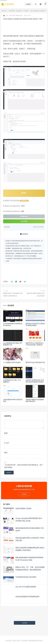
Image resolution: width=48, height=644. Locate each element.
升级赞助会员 (24, 201)
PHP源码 (26, 11)
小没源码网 (11, 11)
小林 (6, 16)
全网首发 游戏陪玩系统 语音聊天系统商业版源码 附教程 (35, 381)
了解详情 (25, 628)
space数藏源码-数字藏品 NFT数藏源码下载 (13, 344)
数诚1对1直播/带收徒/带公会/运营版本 (36, 294)
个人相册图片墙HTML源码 (12, 362)
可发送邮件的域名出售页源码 (26, 577)
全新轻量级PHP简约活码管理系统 (13, 400)
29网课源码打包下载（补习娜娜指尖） (12, 381)
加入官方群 (24, 221)
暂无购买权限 (24, 216)
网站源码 (19, 11)
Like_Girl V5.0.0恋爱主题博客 (26, 587)
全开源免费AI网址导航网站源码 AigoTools (13, 324)
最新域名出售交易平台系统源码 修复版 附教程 (35, 324)
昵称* (6, 433)
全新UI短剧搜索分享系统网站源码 (27, 596)
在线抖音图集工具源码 (23, 508)
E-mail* (7, 443)
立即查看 (25, 623)
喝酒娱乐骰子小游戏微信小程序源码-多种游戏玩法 (13, 294)
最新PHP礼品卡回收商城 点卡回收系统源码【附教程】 (35, 344)
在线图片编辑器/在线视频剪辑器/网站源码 (35, 400)
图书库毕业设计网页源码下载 (35, 362)
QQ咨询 (24, 234)
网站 (6, 453)
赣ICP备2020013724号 (36, 641)
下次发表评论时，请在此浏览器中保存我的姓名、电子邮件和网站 (24, 466)
